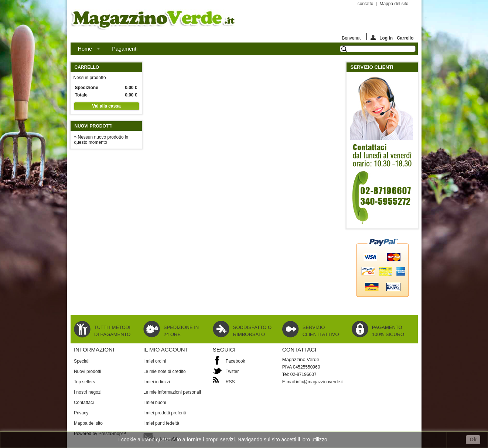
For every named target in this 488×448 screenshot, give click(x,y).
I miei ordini (155, 361)
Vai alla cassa (106, 106)
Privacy (81, 413)
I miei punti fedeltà (161, 423)
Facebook (236, 361)
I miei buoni (155, 403)
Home (86, 50)
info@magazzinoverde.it (320, 382)
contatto (366, 4)
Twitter (232, 371)
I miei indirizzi (157, 382)
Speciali (82, 361)
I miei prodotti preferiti (165, 413)
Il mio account (166, 349)
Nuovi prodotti (94, 126)
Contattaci (84, 403)
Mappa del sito (394, 4)
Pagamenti (125, 49)
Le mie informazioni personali (172, 392)
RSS (230, 382)
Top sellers (84, 382)
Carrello (404, 38)
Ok (473, 439)
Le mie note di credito (165, 371)
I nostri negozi (88, 392)
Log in (382, 38)
